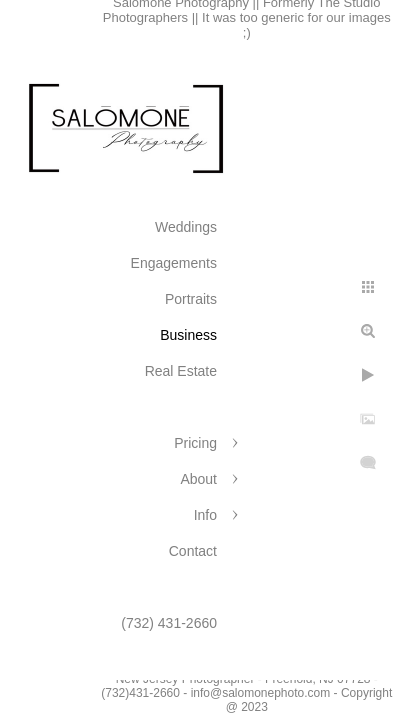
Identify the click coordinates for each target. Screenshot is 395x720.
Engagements (174, 263)
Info (205, 515)
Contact (193, 551)
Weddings (186, 227)
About (198, 479)
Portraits (191, 299)
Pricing (195, 443)
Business (188, 335)
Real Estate (181, 371)
